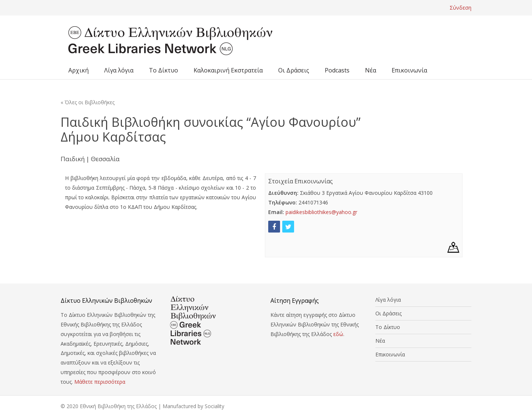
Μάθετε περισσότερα (100, 382)
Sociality (214, 406)
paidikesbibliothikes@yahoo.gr (321, 212)
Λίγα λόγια (119, 70)
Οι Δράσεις (294, 70)
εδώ (338, 334)
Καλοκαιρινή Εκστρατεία (228, 70)
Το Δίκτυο (163, 70)
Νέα (371, 70)
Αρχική (79, 70)
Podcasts (337, 70)
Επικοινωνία (409, 70)
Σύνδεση (461, 8)
